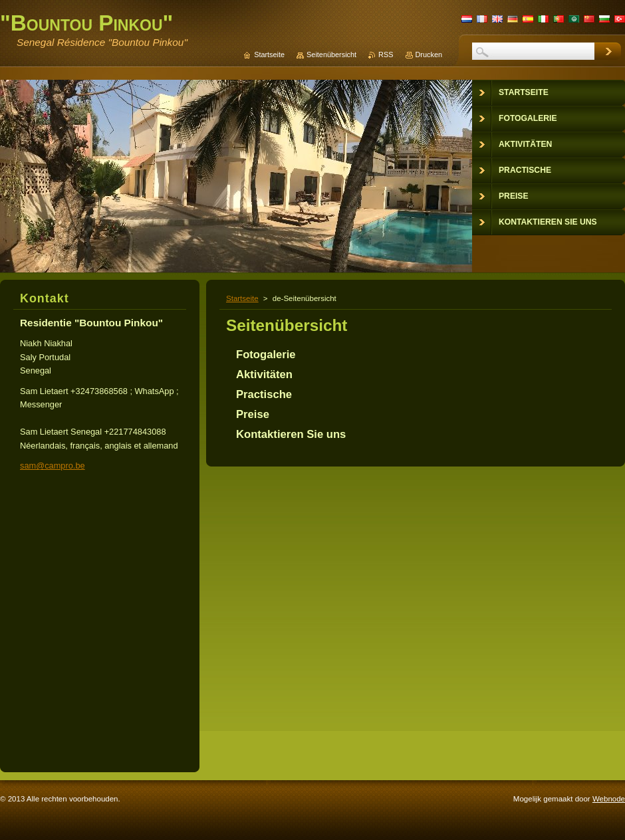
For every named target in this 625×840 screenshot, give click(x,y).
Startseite (242, 298)
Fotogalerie (266, 355)
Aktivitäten (264, 374)
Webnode (609, 799)
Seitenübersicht (331, 54)
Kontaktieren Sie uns (291, 434)
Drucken (429, 54)
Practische (264, 394)
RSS (386, 54)
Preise (253, 414)
